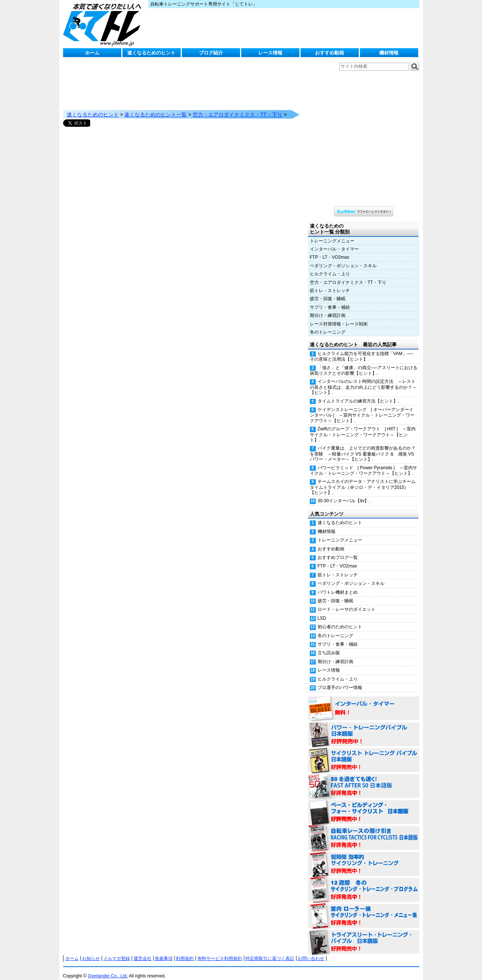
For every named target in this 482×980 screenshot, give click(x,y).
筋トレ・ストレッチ (330, 283)
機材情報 (389, 53)
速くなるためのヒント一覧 (155, 107)
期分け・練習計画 (328, 308)
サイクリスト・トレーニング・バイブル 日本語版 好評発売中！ (364, 753)
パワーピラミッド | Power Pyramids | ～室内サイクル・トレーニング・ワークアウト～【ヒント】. (363, 463)
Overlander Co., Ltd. (108, 969)
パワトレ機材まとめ (338, 585)
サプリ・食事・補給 (330, 300)
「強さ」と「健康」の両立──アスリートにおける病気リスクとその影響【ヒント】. (364, 363)
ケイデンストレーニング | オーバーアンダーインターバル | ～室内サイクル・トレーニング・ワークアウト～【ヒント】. (362, 408)
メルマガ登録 (117, 951)
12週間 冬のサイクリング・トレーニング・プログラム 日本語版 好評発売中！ (364, 883)
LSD (322, 611)
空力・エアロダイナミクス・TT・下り (237, 107)
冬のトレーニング (328, 325)
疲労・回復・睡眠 (328, 291)
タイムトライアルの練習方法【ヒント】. (358, 394)
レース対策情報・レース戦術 (339, 317)
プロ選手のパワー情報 (340, 680)
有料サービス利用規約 (220, 951)
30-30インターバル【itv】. (344, 493)
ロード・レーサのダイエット (347, 602)
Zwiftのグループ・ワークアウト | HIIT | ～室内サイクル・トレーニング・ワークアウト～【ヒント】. (363, 427)
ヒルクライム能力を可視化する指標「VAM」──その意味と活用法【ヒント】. (362, 349)
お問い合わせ (311, 951)
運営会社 (142, 951)
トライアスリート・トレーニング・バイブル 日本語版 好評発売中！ (364, 935)
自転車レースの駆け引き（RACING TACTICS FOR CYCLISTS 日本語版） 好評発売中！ (364, 831)
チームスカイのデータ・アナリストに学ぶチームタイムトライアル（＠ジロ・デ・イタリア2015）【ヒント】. (363, 480)
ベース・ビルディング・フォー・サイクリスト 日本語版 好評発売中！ (364, 805)
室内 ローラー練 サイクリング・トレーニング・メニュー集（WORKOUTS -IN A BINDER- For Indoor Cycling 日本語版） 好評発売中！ (364, 909)
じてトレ (104, 24)
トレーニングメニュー (332, 234)
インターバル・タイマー (334, 242)
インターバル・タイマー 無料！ (364, 701)
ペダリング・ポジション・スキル (343, 258)
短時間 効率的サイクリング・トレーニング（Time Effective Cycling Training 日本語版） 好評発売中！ (364, 857)
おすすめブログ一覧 (338, 550)
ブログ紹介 (211, 53)
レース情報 (270, 53)
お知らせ (91, 951)
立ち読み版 (329, 645)
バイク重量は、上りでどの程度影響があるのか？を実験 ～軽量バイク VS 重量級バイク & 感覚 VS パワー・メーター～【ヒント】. (363, 446)
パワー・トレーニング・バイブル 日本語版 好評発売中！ (364, 727)
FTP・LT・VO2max (329, 250)
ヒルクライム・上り (330, 266)
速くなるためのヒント (151, 53)
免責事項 (164, 951)
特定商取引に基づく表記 (270, 951)
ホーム (92, 53)
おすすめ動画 (329, 53)
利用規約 (185, 951)
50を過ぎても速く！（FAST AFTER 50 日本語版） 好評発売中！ (364, 779)
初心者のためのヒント (340, 619)
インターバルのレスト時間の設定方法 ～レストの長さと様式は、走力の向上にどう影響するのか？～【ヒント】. (363, 380)
